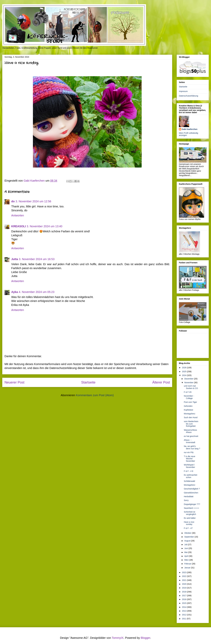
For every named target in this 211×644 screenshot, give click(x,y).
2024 (184, 375)
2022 (184, 576)
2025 (184, 372)
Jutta (15, 259)
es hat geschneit (191, 436)
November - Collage (189, 397)
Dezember (189, 379)
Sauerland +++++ (192, 508)
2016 (184, 599)
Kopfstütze (188, 410)
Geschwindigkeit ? (192, 489)
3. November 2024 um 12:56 (33, 201)
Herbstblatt (189, 496)
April (187, 556)
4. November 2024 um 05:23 (37, 292)
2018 (184, 592)
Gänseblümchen (191, 493)
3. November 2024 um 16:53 (37, 259)
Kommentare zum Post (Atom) (95, 395)
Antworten (18, 215)
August (188, 541)
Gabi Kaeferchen (190, 129)
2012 (184, 615)
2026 (184, 368)
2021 (184, 580)
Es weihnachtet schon (191, 476)
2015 (184, 603)
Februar (188, 564)
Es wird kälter (190, 518)
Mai (186, 552)
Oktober (188, 533)
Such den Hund (191, 417)
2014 (184, 607)
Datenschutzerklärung (188, 96)
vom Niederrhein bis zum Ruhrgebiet (191, 424)
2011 (184, 619)
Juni (186, 548)
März (187, 560)
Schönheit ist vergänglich (190, 513)
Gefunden (188, 406)
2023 (184, 572)
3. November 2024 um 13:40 (44, 226)
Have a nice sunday (189, 523)
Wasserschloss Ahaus (190, 431)
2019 (184, 588)
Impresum (183, 91)
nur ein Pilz (189, 452)
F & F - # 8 (188, 471)
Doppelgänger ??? (192, 504)
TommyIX (118, 638)
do (13, 201)
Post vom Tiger (190, 402)
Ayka (15, 292)
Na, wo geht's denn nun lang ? (192, 447)
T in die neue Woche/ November (190, 459)
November (189, 383)
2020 (184, 584)
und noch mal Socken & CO (191, 387)
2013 (184, 611)
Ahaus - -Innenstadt (189, 441)
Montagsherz (190, 414)
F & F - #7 (188, 528)
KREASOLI (18, 226)
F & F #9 (188, 392)
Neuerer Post (14, 382)
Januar (188, 568)
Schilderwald (189, 481)
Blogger (145, 638)
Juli (186, 545)
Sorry (186, 500)
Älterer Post (161, 382)
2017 (184, 596)
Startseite (88, 382)
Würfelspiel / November (189, 466)
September (189, 537)
